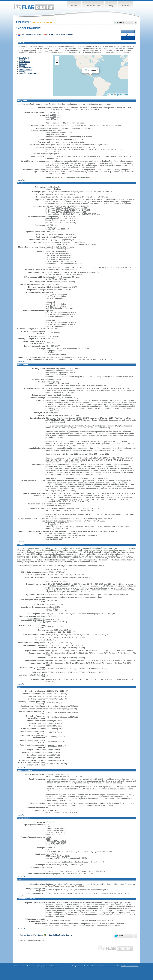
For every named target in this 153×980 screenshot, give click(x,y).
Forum (125, 5)
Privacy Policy (37, 966)
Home (74, 5)
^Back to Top (21, 180)
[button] (98, 69)
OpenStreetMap (122, 95)
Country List (93, 5)
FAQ (111, 5)
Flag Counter (34, 7)
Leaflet (111, 95)
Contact (17, 966)
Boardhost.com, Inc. (52, 966)
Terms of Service (26, 966)
